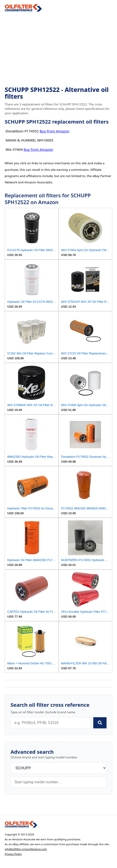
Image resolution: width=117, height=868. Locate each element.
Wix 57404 (14, 149)
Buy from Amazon (54, 131)
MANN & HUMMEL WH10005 (29, 140)
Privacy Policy (13, 854)
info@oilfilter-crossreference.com (26, 849)
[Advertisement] (58, 49)
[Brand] (58, 768)
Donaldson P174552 (22, 131)
